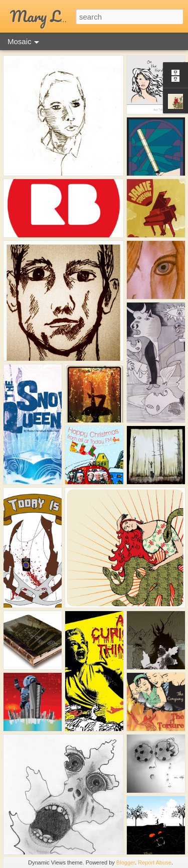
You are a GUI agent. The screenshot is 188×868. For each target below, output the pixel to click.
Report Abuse (155, 862)
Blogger (126, 862)
